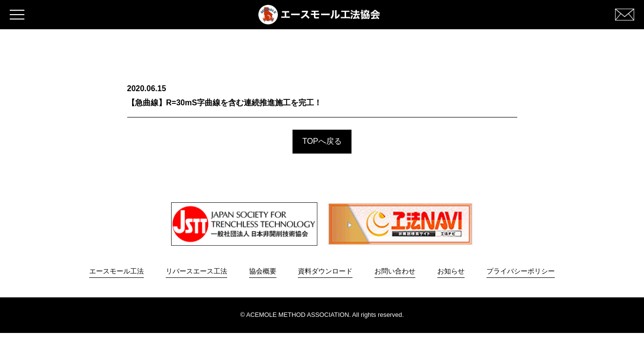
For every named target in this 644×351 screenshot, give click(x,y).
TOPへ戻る (322, 141)
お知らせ (451, 271)
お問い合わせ (395, 271)
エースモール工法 (117, 271)
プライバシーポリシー (521, 271)
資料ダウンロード (325, 271)
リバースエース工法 (196, 271)
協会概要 (263, 271)
